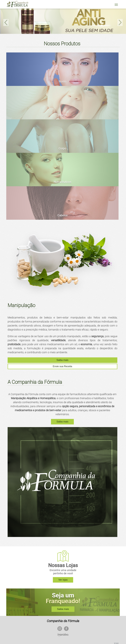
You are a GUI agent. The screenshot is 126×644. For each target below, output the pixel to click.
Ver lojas (63, 580)
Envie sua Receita (62, 366)
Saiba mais (62, 360)
